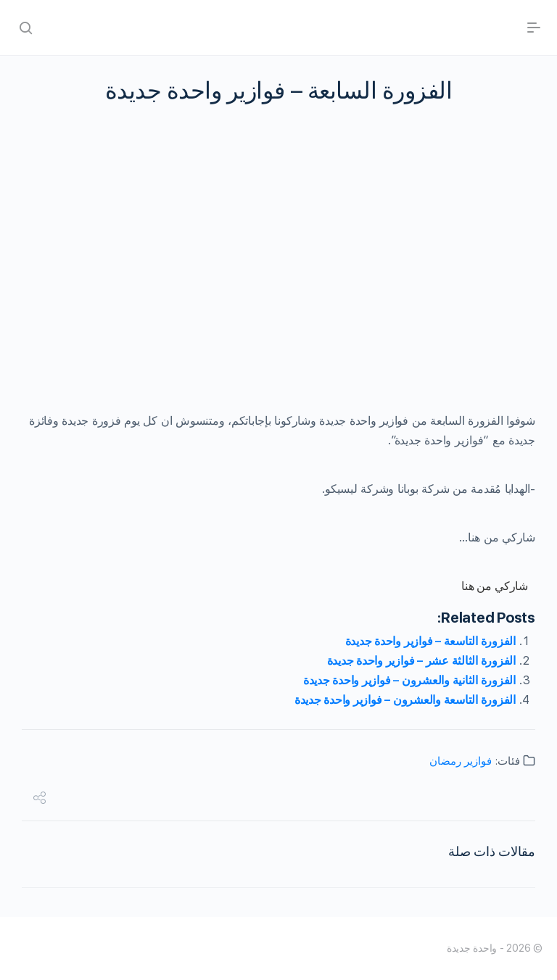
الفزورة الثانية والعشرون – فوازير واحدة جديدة (409, 680)
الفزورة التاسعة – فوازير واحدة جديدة (430, 641)
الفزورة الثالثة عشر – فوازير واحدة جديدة (421, 661)
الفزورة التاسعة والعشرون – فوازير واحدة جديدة (405, 700)
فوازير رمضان (461, 761)
